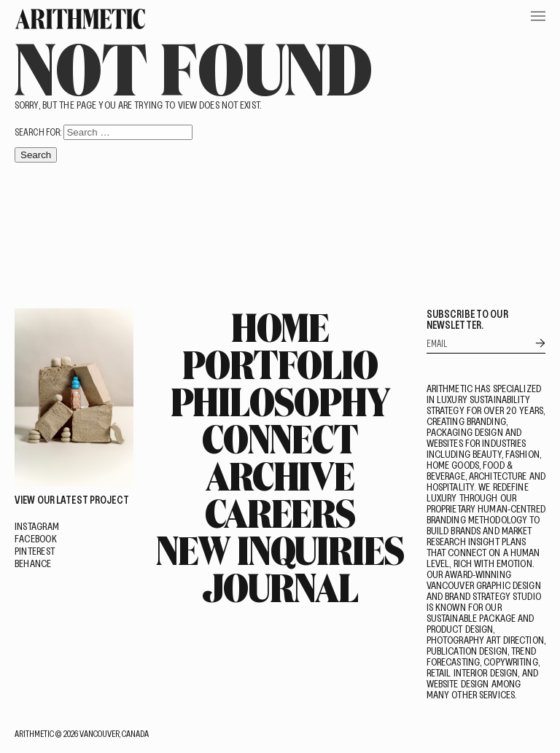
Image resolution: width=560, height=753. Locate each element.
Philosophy (280, 401)
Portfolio (280, 364)
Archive (280, 475)
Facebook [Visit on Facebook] (36, 538)
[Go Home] (80, 19)
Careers (280, 512)
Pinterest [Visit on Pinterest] (35, 551)
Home (280, 327)
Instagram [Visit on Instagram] (37, 526)
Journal (280, 587)
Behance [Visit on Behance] (33, 563)
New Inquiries (280, 550)
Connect (280, 438)
